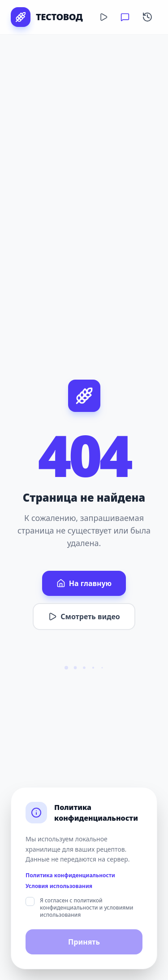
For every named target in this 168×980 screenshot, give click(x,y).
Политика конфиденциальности (70, 875)
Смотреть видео (84, 617)
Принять (84, 942)
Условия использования (59, 886)
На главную (84, 583)
